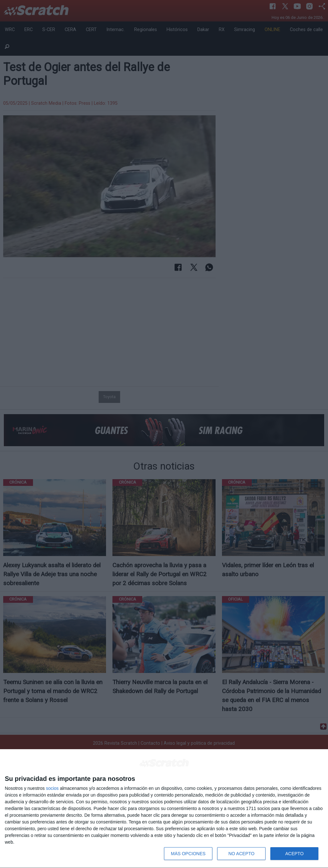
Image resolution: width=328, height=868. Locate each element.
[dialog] (164, 809)
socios (52, 788)
